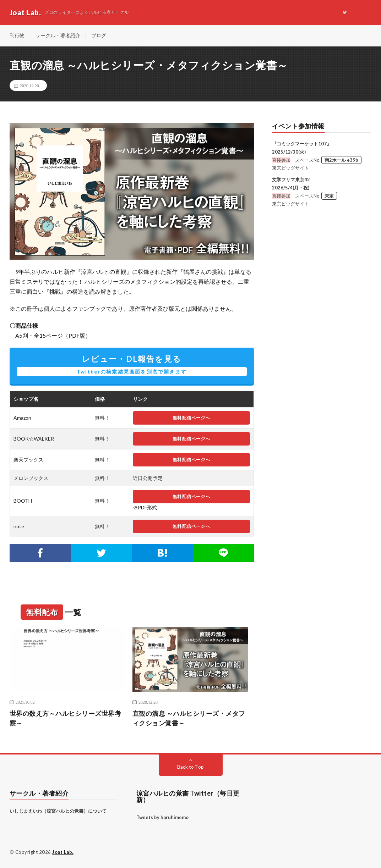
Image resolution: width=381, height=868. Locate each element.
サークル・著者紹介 (58, 35)
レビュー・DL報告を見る (132, 365)
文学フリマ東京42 (291, 179)
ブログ (99, 35)
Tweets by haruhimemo (162, 817)
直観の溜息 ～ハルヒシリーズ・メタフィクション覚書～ (189, 718)
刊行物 (17, 35)
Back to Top (190, 767)
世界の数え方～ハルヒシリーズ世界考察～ (66, 718)
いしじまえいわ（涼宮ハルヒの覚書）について (58, 811)
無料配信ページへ (191, 418)
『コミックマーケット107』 (302, 144)
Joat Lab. (63, 852)
